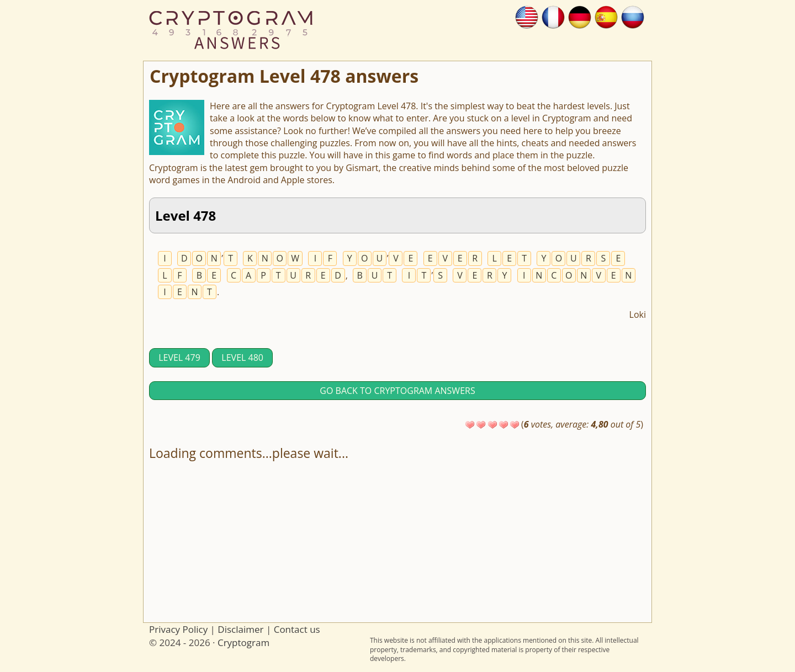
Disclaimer (240, 629)
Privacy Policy (178, 629)
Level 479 (179, 358)
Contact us (297, 629)
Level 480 (242, 358)
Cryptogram (243, 642)
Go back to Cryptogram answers (397, 391)
